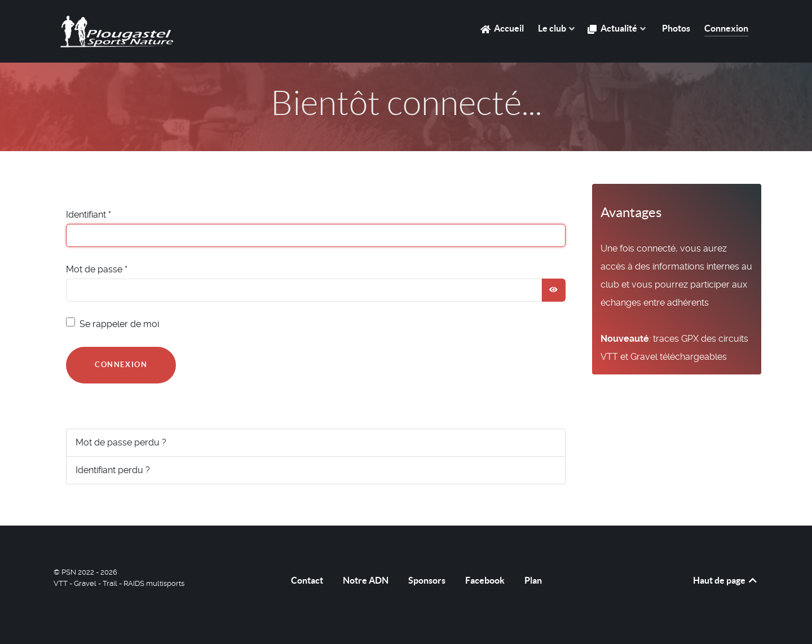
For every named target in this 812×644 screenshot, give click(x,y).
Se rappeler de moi (119, 324)
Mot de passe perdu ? (121, 442)
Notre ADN (366, 580)
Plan (533, 580)
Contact (307, 580)
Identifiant (89, 215)
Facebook (485, 580)
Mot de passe (97, 269)
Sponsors (427, 580)
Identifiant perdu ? (113, 470)
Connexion (121, 365)
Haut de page (726, 580)
